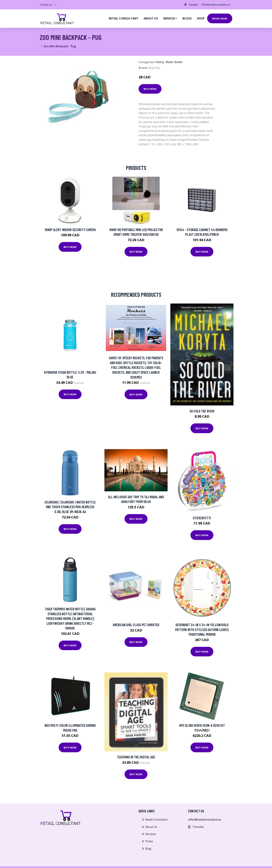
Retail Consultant (124, 18)
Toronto (193, 5)
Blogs (187, 18)
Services (150, 834)
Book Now (220, 18)
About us (151, 18)
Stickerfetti (202, 518)
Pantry (160, 62)
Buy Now (150, 89)
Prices (149, 841)
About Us (151, 827)
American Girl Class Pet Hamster (136, 625)
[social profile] (56, 5)
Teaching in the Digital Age (136, 757)
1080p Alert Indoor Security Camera (70, 230)
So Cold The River (202, 411)
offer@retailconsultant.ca (215, 5)
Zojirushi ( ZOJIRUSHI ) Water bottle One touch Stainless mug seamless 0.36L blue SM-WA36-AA (70, 507)
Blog (148, 849)
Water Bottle (174, 62)
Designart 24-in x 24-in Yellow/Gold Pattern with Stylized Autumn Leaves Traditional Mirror (202, 629)
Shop (201, 18)
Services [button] (169, 18)
